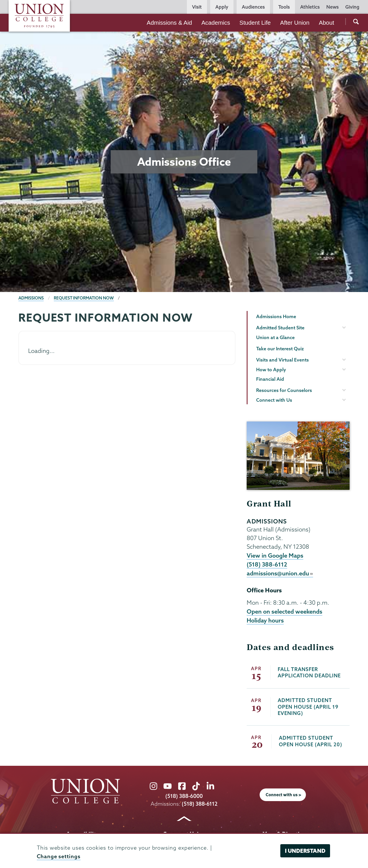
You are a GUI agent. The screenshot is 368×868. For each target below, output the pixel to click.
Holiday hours (265, 620)
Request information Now (84, 298)
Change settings (59, 856)
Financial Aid (270, 379)
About (326, 23)
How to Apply (271, 370)
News (332, 7)
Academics (216, 23)
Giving (352, 7)
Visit (197, 7)
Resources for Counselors (284, 390)
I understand (305, 851)
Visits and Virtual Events (282, 360)
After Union (295, 23)
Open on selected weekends (284, 611)
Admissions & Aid (169, 23)
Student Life (255, 23)
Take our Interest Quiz (280, 349)
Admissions (31, 298)
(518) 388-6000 (184, 796)
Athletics (310, 7)
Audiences (253, 7)
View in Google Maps (275, 555)
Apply (222, 7)
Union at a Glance (275, 337)
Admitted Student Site (280, 328)
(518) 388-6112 (267, 564)
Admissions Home (276, 316)
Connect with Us (274, 400)
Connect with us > (283, 795)
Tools (284, 7)
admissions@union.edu (280, 573)
